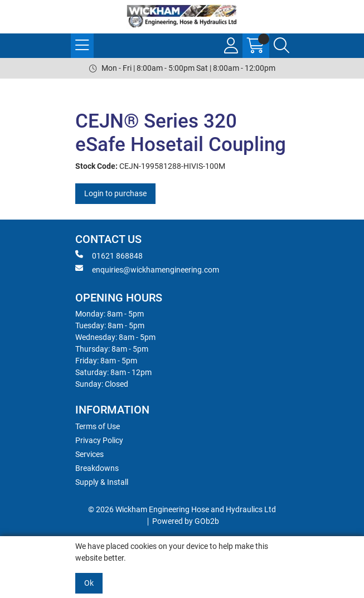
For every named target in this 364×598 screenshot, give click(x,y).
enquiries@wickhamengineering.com (147, 269)
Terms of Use (98, 426)
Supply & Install (102, 482)
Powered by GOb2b (186, 521)
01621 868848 (109, 255)
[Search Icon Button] (282, 46)
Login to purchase (115, 193)
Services (89, 454)
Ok (89, 583)
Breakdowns (97, 468)
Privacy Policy (99, 440)
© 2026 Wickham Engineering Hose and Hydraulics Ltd (182, 509)
